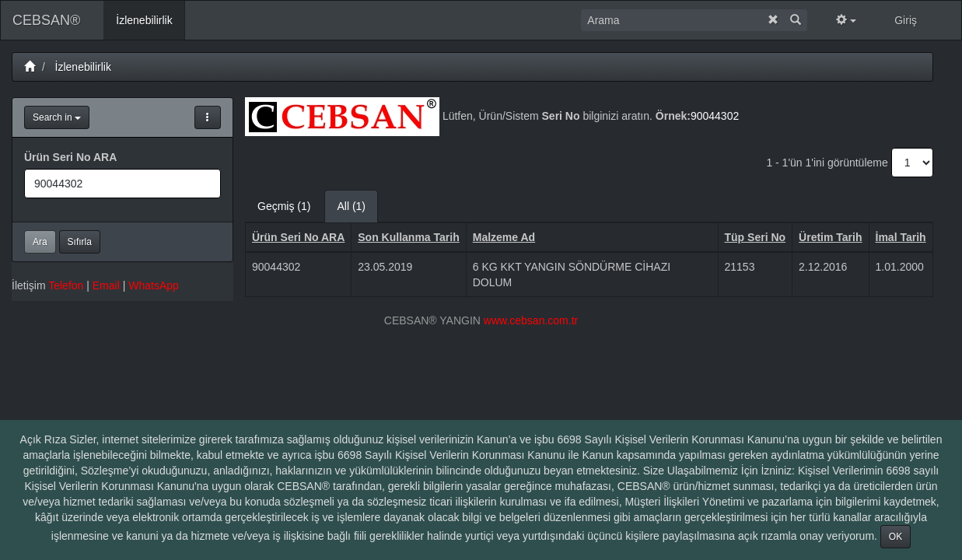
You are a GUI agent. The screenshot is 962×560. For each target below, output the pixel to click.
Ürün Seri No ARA (70, 157)
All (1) (351, 206)
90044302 (715, 116)
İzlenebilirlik (83, 67)
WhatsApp (154, 285)
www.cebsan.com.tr (531, 320)
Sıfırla (80, 242)
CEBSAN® (46, 20)
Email (106, 285)
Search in (57, 117)
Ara (40, 242)
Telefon (66, 285)
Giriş (906, 20)
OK (896, 537)
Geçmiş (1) (284, 206)
